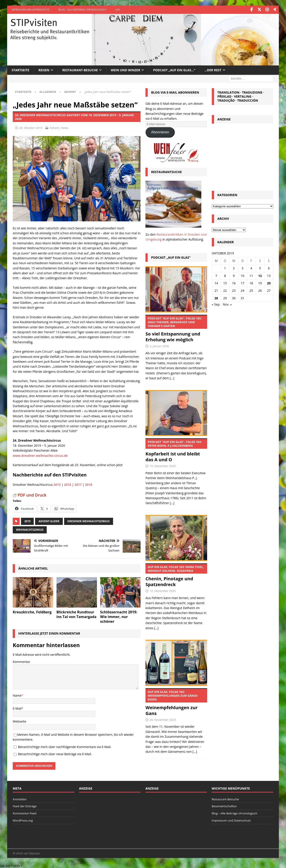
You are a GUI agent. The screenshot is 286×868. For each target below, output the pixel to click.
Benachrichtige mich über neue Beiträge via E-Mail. (55, 754)
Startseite (20, 70)
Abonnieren (160, 132)
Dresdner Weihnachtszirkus (89, 521)
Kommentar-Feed (25, 813)
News (64, 128)
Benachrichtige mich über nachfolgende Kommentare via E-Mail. (65, 746)
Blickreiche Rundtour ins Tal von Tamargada (77, 614)
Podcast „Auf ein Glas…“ (174, 70)
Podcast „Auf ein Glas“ (171, 257)
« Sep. (216, 304)
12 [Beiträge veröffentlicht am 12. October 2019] (260, 275)
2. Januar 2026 (159, 346)
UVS (118, 9)
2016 (68, 484)
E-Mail (17, 708)
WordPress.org (23, 820)
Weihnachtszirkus (30, 529)
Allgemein (48, 91)
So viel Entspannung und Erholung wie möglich (176, 328)
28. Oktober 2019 (31, 128)
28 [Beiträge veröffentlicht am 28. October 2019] (216, 298)
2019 (27, 521)
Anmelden (20, 799)
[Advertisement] (242, 155)
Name (17, 695)
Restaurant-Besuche (80, 70)
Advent (55, 128)
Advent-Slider (49, 521)
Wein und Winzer (126, 70)
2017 (78, 484)
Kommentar (21, 661)
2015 (57, 484)
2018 (89, 484)
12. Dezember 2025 (163, 591)
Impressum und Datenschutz (30, 9)
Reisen (44, 70)
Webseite (19, 721)
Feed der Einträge (25, 806)
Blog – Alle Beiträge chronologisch (82, 9)
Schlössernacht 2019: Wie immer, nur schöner (119, 616)
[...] (172, 378)
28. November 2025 (163, 719)
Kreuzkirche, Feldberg (32, 612)
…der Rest (213, 70)
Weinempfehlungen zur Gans (176, 702)
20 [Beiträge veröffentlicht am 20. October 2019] (269, 283)
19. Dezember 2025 (163, 466)
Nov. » (227, 304)
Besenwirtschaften (224, 806)
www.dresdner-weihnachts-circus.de (40, 455)
